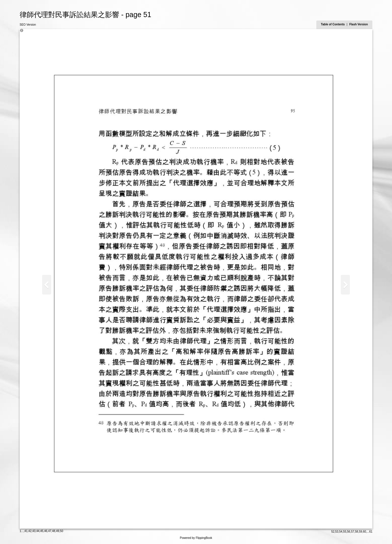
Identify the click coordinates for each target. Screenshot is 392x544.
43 (34, 531)
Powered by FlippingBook (196, 538)
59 (361, 532)
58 (357, 532)
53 (337, 532)
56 (349, 532)
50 (62, 531)
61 (371, 532)
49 (58, 531)
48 (54, 531)
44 (38, 531)
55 (345, 532)
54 (341, 532)
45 (42, 531)
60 (365, 532)
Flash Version (359, 24)
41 (26, 531)
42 (30, 531)
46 (46, 531)
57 (353, 532)
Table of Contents (333, 24)
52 (333, 532)
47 (50, 531)
